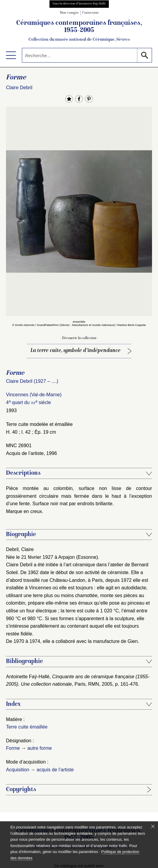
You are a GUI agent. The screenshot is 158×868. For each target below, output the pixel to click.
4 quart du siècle (28, 402)
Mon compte (69, 13)
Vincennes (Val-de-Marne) (34, 395)
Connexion (90, 13)
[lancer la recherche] (144, 55)
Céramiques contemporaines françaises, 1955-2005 (79, 31)
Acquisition (18, 770)
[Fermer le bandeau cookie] (153, 826)
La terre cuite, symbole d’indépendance (76, 351)
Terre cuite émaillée (27, 727)
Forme (13, 748)
